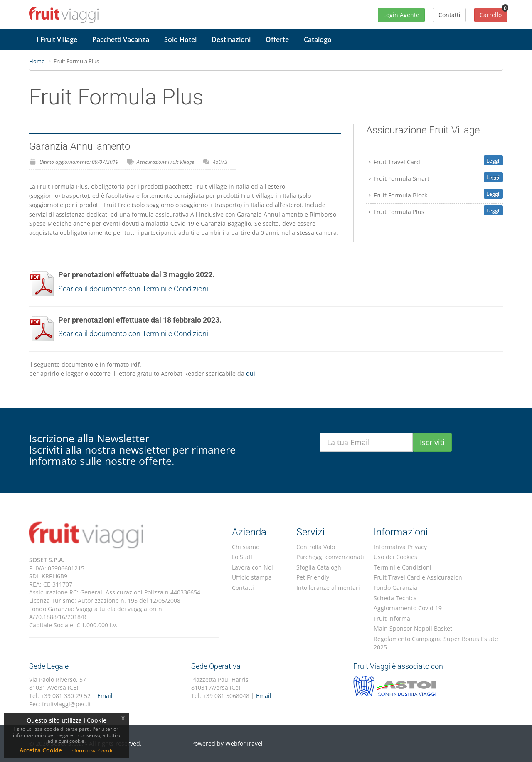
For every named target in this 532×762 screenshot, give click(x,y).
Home (37, 61)
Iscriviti (432, 442)
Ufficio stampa (252, 577)
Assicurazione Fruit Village (165, 162)
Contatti (243, 588)
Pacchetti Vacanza (121, 39)
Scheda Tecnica (395, 598)
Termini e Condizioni (403, 567)
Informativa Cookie (92, 751)
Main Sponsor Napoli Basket (413, 628)
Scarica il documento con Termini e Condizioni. (134, 289)
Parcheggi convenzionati (330, 557)
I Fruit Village (57, 39)
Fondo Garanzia (395, 588)
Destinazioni (231, 39)
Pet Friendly (313, 577)
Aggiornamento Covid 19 (408, 608)
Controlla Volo (316, 547)
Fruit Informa (392, 618)
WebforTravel (244, 744)
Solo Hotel (180, 39)
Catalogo (318, 39)
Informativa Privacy (400, 547)
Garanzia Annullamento (80, 146)
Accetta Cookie (41, 750)
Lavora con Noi (252, 567)
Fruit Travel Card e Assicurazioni (419, 577)
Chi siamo (246, 547)
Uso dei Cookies (395, 557)
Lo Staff (242, 557)
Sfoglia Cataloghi (320, 567)
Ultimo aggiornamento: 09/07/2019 (79, 162)
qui (251, 374)
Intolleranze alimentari (328, 588)
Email (105, 696)
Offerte (277, 39)
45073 (220, 162)
